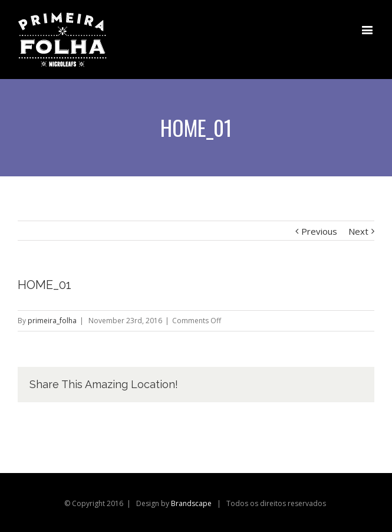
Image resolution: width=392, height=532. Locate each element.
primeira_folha (52, 321)
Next (358, 231)
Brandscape (191, 503)
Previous (319, 231)
